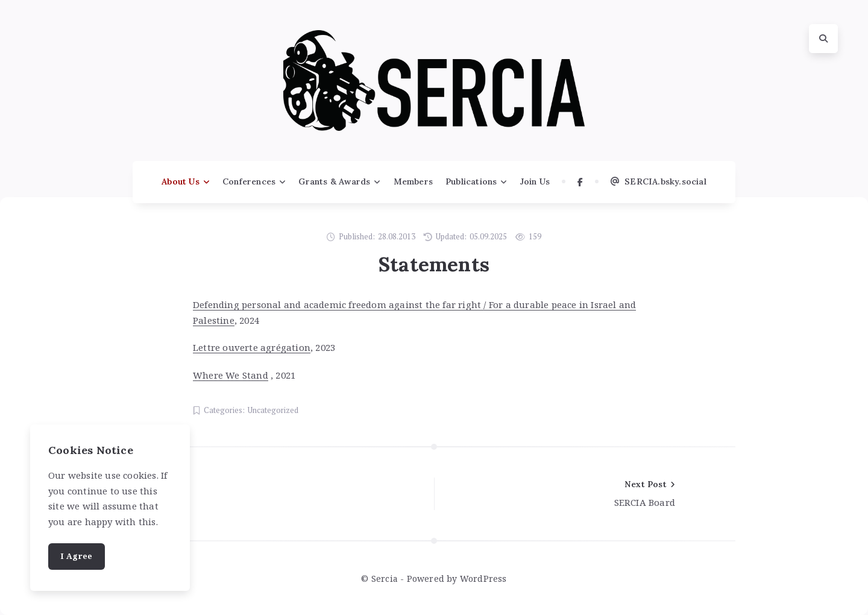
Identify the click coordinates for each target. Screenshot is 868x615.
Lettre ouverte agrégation (252, 347)
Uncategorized (273, 410)
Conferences (249, 181)
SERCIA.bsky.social (659, 181)
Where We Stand (231, 375)
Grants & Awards (334, 181)
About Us (181, 181)
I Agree (77, 556)
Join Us (535, 181)
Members (413, 181)
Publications (471, 181)
